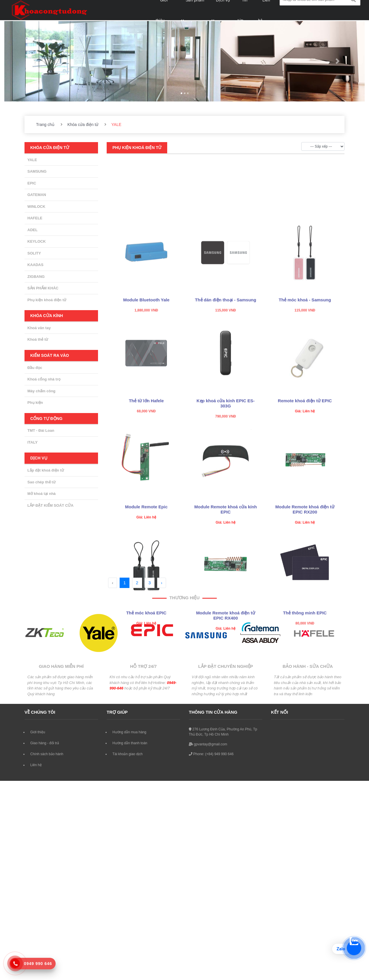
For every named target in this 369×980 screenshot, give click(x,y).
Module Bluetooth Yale (146, 344)
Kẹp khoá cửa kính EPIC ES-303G (226, 448)
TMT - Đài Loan (41, 430)
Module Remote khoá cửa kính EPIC (226, 554)
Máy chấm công (41, 391)
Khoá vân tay (39, 328)
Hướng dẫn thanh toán (130, 743)
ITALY (32, 442)
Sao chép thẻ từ (42, 482)
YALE (32, 160)
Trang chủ (45, 125)
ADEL (32, 230)
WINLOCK (36, 207)
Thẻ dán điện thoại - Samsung (225, 344)
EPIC (32, 183)
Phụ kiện (35, 403)
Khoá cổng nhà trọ (44, 379)
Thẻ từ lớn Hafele (146, 445)
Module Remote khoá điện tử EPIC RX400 (226, 660)
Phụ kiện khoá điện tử (47, 300)
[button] (31, 61)
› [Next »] (162, 583)
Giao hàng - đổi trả (45, 743)
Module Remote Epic (146, 551)
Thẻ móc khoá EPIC (146, 657)
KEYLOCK (37, 241)
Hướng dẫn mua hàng (129, 732)
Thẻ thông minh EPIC (305, 657)
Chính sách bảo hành (47, 754)
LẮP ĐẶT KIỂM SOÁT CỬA (50, 505)
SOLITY (34, 253)
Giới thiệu (38, 732)
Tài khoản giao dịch (128, 754)
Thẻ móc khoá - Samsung (305, 344)
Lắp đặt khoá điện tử (46, 470)
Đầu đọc (35, 368)
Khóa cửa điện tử (83, 125)
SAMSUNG (37, 171)
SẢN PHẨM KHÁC (43, 288)
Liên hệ (36, 765)
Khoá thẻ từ (38, 339)
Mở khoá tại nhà (42, 494)
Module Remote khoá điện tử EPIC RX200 (305, 554)
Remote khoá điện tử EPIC (305, 445)
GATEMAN (37, 195)
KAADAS (35, 265)
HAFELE (35, 218)
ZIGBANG (36, 277)
